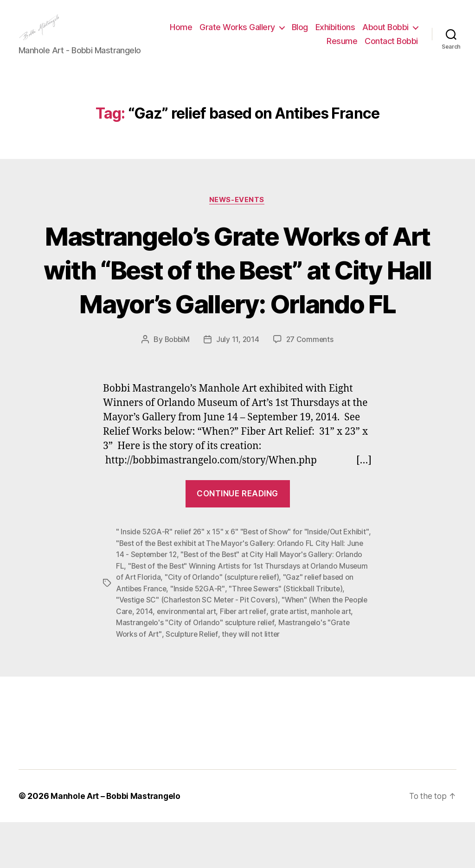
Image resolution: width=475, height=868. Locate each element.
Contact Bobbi (391, 48)
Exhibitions (398, 34)
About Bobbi (287, 48)
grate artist (333, 658)
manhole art (136, 669)
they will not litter (327, 680)
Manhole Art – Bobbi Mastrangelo (116, 842)
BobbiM (176, 388)
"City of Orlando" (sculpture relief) (283, 624)
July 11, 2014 (238, 388)
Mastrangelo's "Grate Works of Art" (176, 680)
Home (244, 34)
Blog (363, 34)
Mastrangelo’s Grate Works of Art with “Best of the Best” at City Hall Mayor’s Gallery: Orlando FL (238, 300)
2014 (184, 658)
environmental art (227, 658)
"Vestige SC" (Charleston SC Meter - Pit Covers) (229, 646)
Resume (342, 48)
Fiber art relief (286, 658)
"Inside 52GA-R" (252, 635)
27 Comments (311, 388)
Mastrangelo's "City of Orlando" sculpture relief (241, 669)
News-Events (237, 214)
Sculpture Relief (267, 680)
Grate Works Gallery (300, 34)
